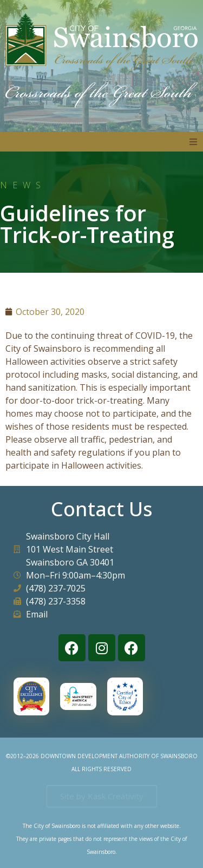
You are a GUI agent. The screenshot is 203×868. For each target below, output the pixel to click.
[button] (193, 142)
